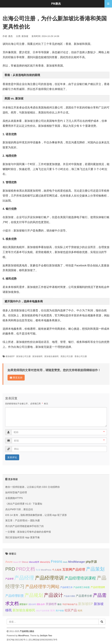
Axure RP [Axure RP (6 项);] (17, 562)
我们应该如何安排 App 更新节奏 (23, 537)
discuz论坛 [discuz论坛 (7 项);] (45, 562)
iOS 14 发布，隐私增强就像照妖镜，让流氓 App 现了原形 (36, 515)
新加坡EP (10, 356)
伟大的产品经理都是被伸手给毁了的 (24, 526)
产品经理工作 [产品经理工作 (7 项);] (66, 587)
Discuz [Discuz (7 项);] (25, 562)
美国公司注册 (67, 356)
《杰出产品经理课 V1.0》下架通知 (24, 504)
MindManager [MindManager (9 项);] (77, 562)
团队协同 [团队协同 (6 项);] (32, 604)
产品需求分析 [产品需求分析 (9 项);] (84, 596)
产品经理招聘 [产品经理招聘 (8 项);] (98, 587)
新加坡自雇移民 (52, 356)
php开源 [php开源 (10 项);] (91, 562)
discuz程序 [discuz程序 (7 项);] (34, 562)
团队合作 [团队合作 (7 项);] (41, 604)
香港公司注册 (81, 356)
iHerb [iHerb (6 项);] (65, 562)
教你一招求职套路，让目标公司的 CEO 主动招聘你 (33, 487)
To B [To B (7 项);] (38, 570)
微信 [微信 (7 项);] (59, 604)
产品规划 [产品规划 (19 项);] (34, 595)
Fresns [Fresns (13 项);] (57, 561)
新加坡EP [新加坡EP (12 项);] (86, 604)
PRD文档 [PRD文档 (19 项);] (25, 569)
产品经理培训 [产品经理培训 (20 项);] (49, 578)
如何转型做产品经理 (16, 492)
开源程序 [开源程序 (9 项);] (51, 604)
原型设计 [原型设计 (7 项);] (23, 604)
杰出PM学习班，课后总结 (19, 509)
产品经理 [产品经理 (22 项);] (24, 578)
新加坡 (25, 36)
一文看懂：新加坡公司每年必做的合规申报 (28, 532)
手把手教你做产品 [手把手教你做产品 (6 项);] (70, 604)
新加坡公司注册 (23, 356)
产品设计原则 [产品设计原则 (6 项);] (69, 596)
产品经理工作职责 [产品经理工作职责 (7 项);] (82, 587)
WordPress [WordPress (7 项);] (46, 570)
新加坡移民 (38, 356)
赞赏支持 (16, 378)
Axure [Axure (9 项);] (9, 562)
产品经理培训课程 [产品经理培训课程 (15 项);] (80, 578)
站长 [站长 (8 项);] (80, 610)
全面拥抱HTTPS (14, 498)
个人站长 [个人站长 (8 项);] (57, 570)
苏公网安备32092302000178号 (43, 640)
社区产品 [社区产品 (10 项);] (71, 610)
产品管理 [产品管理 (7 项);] (9, 579)
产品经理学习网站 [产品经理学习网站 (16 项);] (42, 587)
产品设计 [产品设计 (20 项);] (53, 595)
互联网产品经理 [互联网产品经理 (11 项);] (74, 569)
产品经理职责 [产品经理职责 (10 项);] (15, 596)
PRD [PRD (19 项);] (10, 569)
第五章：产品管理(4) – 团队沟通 (23, 520)
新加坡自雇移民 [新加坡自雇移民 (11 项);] (24, 610)
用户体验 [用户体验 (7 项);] (60, 611)
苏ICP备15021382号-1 (17, 640)
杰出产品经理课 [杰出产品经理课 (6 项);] (43, 611)
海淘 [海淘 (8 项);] (52, 610)
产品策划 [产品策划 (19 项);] (95, 569)
